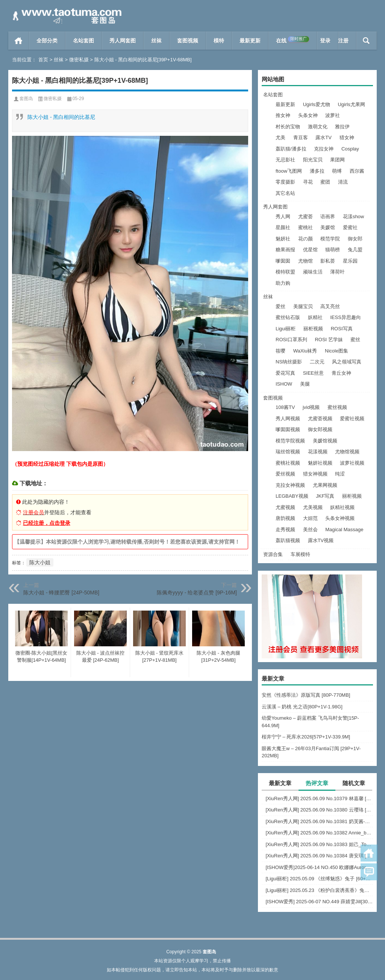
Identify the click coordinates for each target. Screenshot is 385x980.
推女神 (283, 115)
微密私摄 (79, 60)
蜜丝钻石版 (288, 317)
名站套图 (83, 41)
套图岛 (26, 99)
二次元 (317, 362)
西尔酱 (357, 171)
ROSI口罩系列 (291, 340)
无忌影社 (285, 160)
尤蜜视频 (285, 507)
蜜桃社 (305, 227)
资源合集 (273, 554)
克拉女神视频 (290, 485)
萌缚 (337, 171)
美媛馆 (328, 227)
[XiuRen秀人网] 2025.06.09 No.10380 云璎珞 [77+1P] (319, 810)
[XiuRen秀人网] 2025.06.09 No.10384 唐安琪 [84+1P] (319, 856)
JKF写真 (325, 496)
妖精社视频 (342, 507)
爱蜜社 (350, 227)
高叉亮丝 (330, 306)
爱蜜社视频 (352, 419)
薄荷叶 (337, 272)
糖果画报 (285, 250)
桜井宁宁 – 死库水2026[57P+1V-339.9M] (306, 737)
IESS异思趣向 (346, 317)
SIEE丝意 (314, 373)
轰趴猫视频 (288, 540)
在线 (293, 40)
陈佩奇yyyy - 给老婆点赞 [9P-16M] (197, 593)
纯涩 (340, 474)
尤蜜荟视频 (320, 419)
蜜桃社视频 (288, 463)
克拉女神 (324, 149)
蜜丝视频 (337, 407)
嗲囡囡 (283, 261)
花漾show (353, 217)
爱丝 (280, 306)
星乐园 (350, 261)
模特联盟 (285, 272)
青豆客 (301, 138)
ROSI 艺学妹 (329, 340)
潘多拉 (317, 171)
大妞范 (310, 518)
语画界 (328, 217)
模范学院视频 (290, 441)
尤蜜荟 (305, 217)
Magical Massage (344, 530)
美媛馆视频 (325, 441)
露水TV (324, 138)
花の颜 (305, 239)
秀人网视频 (288, 419)
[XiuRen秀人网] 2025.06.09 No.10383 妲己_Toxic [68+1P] (319, 844)
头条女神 (308, 115)
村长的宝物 (288, 127)
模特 (219, 41)
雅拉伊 (342, 127)
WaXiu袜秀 (305, 351)
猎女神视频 (315, 474)
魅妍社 (283, 239)
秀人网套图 (123, 41)
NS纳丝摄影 (289, 362)
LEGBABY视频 (292, 496)
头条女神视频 (340, 518)
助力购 (283, 283)
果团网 (337, 160)
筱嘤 (280, 351)
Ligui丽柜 (286, 329)
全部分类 (47, 41)
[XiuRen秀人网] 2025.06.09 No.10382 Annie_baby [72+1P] (319, 833)
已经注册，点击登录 (47, 523)
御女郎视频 (320, 429)
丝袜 (156, 41)
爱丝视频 (285, 474)
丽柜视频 (313, 329)
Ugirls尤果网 (351, 104)
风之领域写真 (347, 362)
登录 (325, 41)
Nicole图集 (336, 351)
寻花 (308, 182)
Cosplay (350, 149)
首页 (19, 41)
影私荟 (328, 261)
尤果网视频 (325, 485)
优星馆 (310, 250)
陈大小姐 (40, 562)
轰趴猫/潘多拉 (291, 149)
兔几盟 (355, 250)
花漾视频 (318, 452)
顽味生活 (313, 272)
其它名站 (285, 193)
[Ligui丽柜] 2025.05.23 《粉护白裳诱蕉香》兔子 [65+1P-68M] (319, 890)
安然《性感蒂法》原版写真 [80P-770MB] (306, 695)
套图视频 (188, 41)
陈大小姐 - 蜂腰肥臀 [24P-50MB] (61, 593)
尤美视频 (313, 507)
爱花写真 (285, 373)
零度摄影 (285, 182)
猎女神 (347, 138)
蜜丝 (355, 340)
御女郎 (355, 239)
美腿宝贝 (303, 306)
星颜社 (283, 227)
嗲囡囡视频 (288, 429)
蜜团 (325, 182)
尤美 (280, 138)
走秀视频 (285, 530)
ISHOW (284, 384)
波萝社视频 (352, 463)
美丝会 (310, 530)
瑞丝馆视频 (288, 452)
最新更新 (250, 41)
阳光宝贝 (313, 160)
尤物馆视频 (347, 452)
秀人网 (283, 217)
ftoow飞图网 (289, 171)
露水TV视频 (321, 540)
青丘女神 (341, 373)
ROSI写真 (342, 329)
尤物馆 (305, 261)
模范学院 (330, 239)
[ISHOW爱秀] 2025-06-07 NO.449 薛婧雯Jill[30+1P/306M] (319, 902)
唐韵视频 (285, 518)
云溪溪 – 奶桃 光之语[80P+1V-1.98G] (302, 707)
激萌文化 (318, 127)
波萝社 (333, 115)
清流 (343, 182)
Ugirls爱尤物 (317, 104)
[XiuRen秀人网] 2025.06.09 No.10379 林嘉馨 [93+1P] (319, 798)
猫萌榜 (333, 250)
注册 (343, 41)
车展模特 (300, 554)
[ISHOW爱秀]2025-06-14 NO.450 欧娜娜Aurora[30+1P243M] (319, 867)
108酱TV (285, 407)
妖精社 (315, 317)
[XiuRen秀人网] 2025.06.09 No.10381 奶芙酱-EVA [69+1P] (319, 821)
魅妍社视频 (320, 463)
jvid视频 (311, 407)
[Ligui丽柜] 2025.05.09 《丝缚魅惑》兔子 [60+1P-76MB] (319, 879)
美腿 (305, 384)
